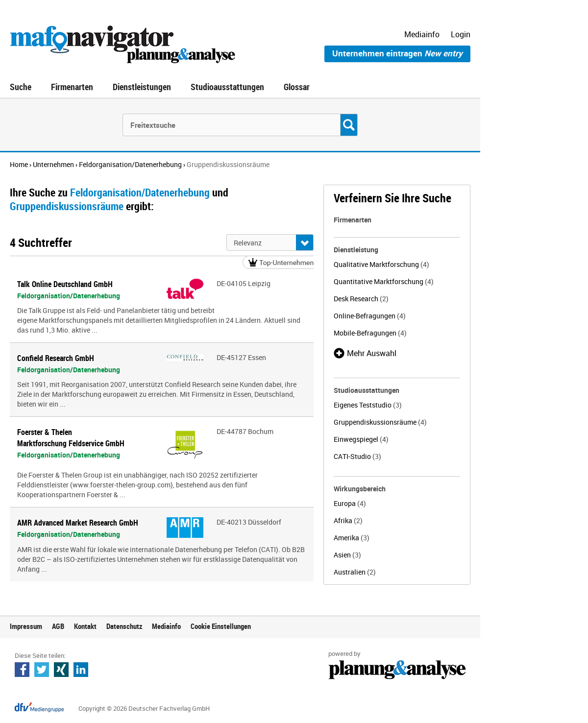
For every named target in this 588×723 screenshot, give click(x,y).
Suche (21, 87)
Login (461, 34)
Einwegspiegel (361, 439)
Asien (347, 555)
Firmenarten (72, 87)
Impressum (26, 626)
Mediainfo (422, 34)
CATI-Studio (357, 456)
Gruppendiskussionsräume (380, 422)
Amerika (352, 538)
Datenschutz (124, 626)
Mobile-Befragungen (370, 333)
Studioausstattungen (227, 87)
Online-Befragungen (370, 316)
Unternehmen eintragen (397, 53)
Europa (350, 503)
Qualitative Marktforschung (381, 264)
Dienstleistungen (142, 87)
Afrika (348, 520)
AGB (58, 626)
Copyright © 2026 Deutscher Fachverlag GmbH (144, 708)
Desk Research (361, 299)
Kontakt (85, 626)
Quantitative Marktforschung (384, 281)
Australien (355, 572)
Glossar (297, 87)
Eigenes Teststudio (368, 405)
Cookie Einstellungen (221, 626)
